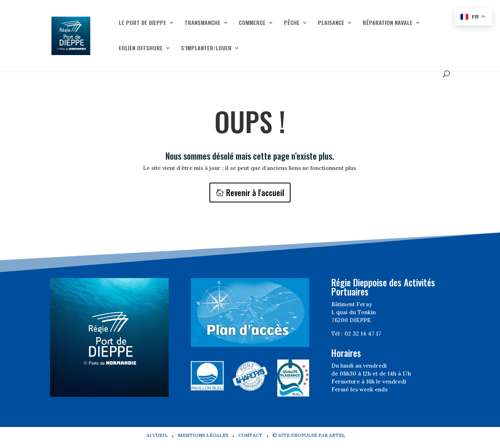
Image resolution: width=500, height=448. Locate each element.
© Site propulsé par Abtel (309, 435)
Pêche (292, 23)
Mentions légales (203, 435)
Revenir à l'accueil (255, 193)
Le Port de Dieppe (143, 23)
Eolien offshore (141, 49)
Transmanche (202, 23)
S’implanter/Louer (206, 49)
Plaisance (331, 23)
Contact (250, 435)
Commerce (252, 23)
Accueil (157, 435)
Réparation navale (388, 23)
